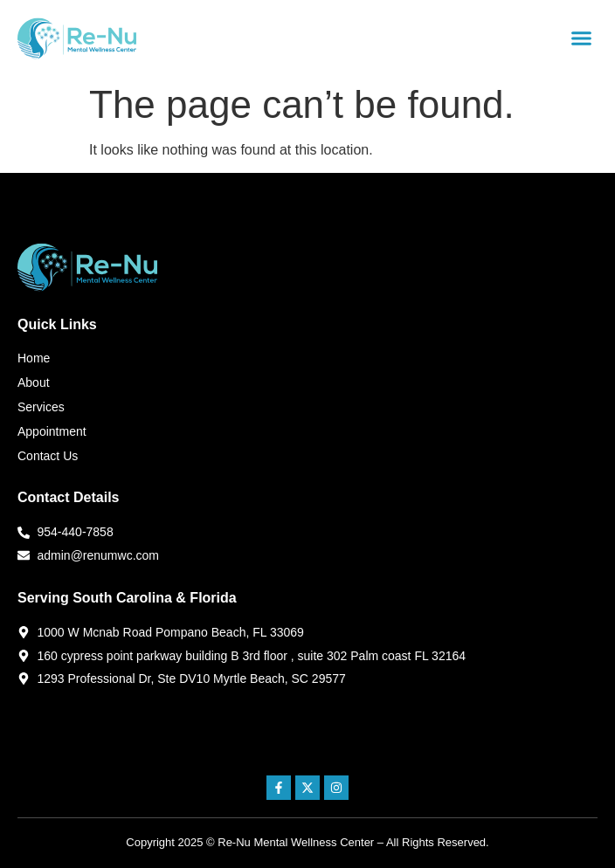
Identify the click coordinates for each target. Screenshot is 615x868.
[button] (581, 38)
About (34, 382)
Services (41, 407)
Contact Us (48, 456)
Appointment (52, 431)
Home (34, 358)
